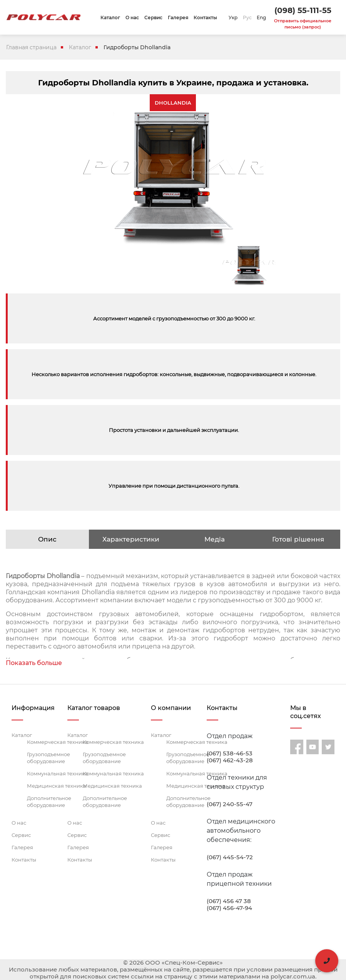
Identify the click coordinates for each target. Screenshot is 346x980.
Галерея (178, 17)
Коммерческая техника (58, 742)
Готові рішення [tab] (298, 539)
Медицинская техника (57, 786)
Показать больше (34, 663)
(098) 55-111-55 (303, 10)
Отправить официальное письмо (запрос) (303, 24)
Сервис (153, 17)
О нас (132, 17)
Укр (233, 17)
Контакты (205, 17)
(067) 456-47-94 (229, 908)
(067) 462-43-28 (230, 760)
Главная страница (31, 47)
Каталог (110, 17)
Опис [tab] (47, 539)
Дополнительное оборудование (49, 802)
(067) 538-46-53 (230, 753)
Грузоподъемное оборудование (48, 758)
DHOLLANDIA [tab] (173, 103)
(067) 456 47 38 (229, 901)
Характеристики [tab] (131, 539)
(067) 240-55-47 (230, 804)
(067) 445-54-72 (230, 857)
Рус (247, 17)
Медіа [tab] (215, 539)
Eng (261, 17)
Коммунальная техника (58, 773)
